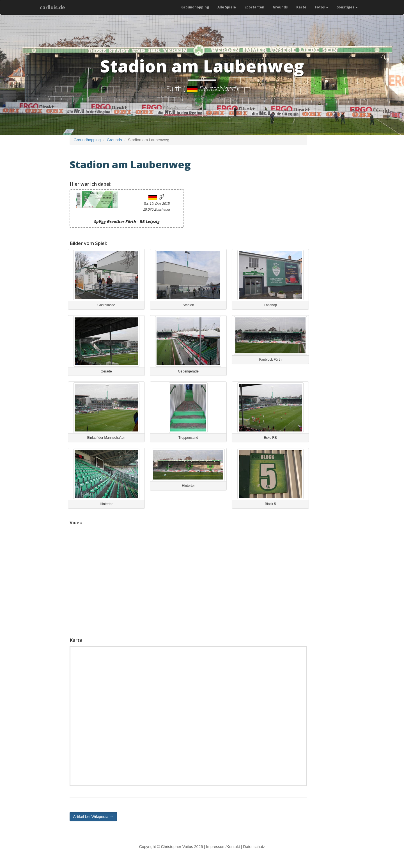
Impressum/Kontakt (223, 847)
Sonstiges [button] (347, 7)
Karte (301, 7)
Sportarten (254, 7)
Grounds (280, 7)
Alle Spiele (227, 7)
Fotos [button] (322, 7)
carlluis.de (52, 7)
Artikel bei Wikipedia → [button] (93, 817)
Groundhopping (195, 7)
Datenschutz (254, 847)
